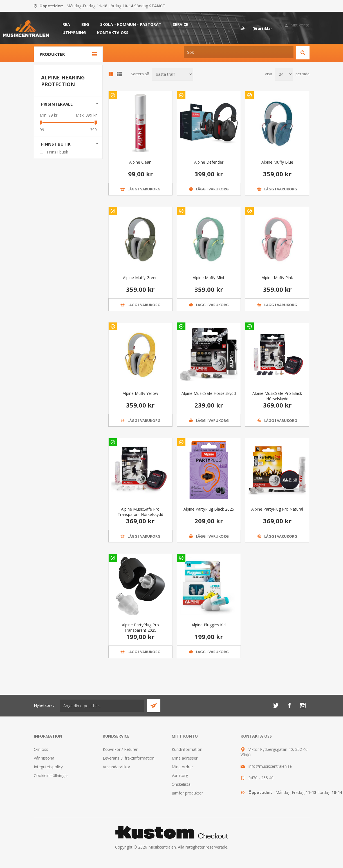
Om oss (41, 749)
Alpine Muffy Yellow (140, 393)
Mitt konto (300, 25)
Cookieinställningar (51, 775)
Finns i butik (56, 144)
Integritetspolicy (48, 767)
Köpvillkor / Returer (120, 749)
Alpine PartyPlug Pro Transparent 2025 (140, 627)
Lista (119, 74)
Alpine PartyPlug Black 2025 (209, 509)
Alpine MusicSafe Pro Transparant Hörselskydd (140, 512)
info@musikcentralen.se (270, 766)
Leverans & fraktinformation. (129, 758)
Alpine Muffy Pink (277, 278)
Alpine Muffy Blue (277, 162)
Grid (111, 74)
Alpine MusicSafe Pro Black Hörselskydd (277, 396)
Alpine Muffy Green (140, 278)
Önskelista (181, 784)
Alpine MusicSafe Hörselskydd (209, 393)
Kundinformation (187, 749)
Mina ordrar (182, 767)
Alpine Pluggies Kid (209, 625)
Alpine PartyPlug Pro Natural (277, 509)
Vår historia (44, 758)
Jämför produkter (187, 793)
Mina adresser (185, 758)
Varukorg (180, 775)
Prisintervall (57, 104)
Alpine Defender (209, 162)
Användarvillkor (116, 767)
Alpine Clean (140, 162)
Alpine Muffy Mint (209, 278)
